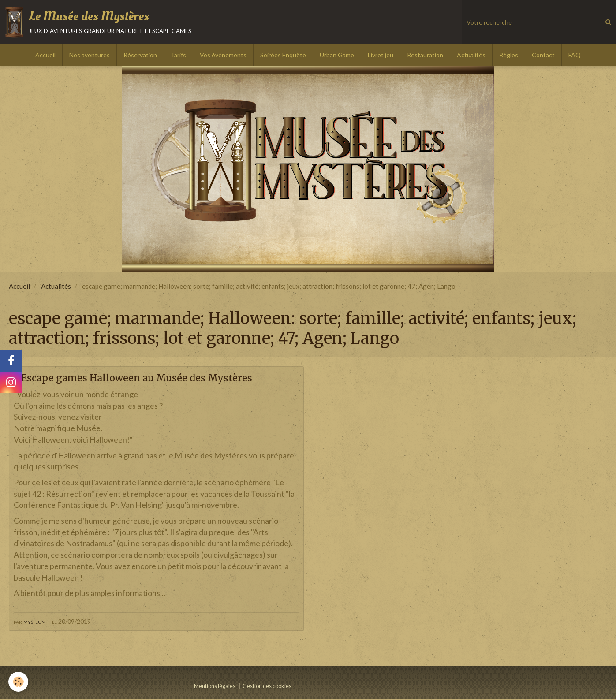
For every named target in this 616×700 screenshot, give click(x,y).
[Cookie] (19, 682)
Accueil (45, 55)
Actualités (471, 55)
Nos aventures (90, 55)
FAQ (575, 55)
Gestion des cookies (267, 687)
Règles (509, 55)
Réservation (140, 55)
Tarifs (178, 55)
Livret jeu (381, 55)
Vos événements (223, 55)
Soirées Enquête (283, 55)
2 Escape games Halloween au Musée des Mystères (147, 378)
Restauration (425, 55)
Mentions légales (215, 687)
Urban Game (337, 55)
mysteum (35, 622)
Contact (543, 55)
